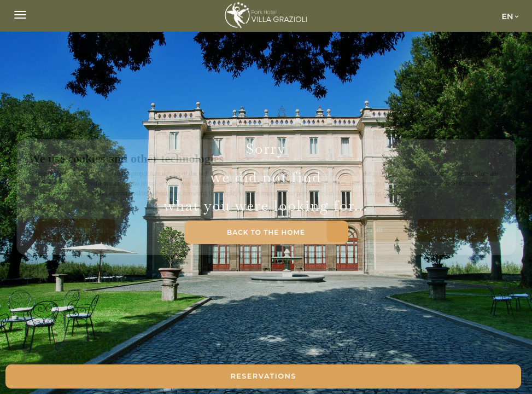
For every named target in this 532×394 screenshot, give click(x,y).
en (507, 16)
